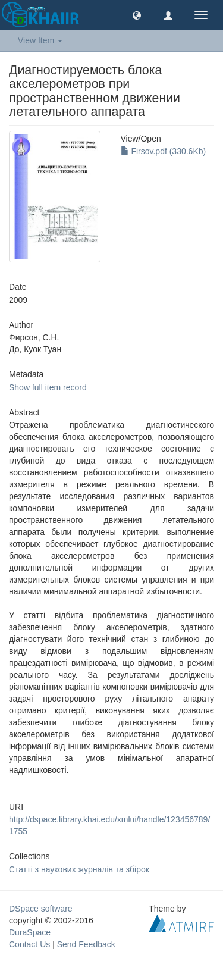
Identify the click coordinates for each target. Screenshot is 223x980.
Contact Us (29, 944)
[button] (137, 15)
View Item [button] (40, 40)
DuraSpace (30, 932)
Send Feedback (86, 944)
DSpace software (41, 909)
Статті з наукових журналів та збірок (79, 869)
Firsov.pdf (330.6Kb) (164, 151)
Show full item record (48, 387)
